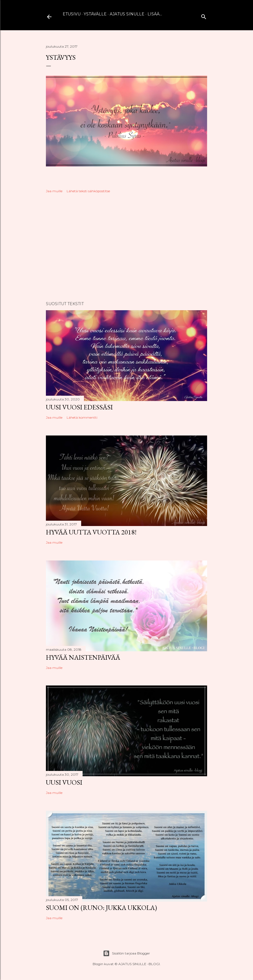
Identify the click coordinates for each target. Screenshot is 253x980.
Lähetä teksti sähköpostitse (88, 191)
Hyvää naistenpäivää (83, 657)
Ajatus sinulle (127, 14)
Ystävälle (95, 14)
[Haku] (204, 16)
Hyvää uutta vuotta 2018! (91, 532)
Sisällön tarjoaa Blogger (127, 953)
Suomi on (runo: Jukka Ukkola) (101, 908)
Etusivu (72, 14)
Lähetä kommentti (82, 417)
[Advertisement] (127, 248)
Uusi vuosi (64, 782)
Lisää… (155, 14)
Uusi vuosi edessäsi (79, 407)
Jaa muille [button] (54, 191)
